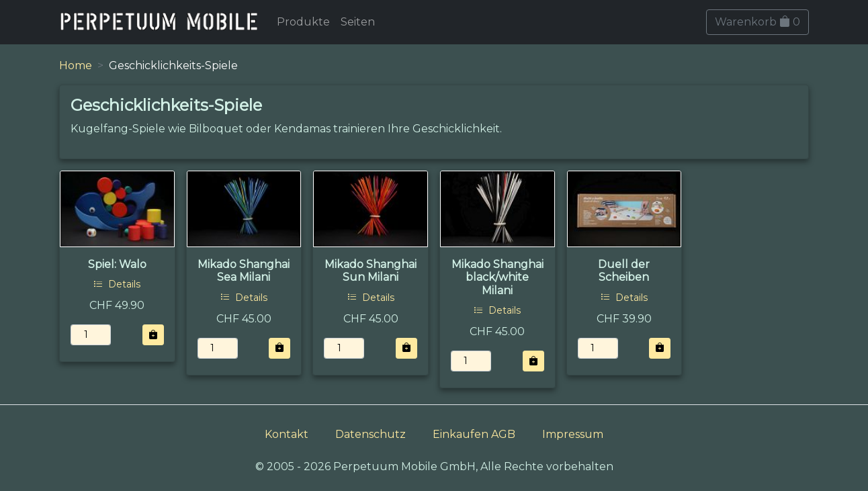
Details (117, 284)
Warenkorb (757, 22)
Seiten (358, 22)
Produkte (303, 22)
